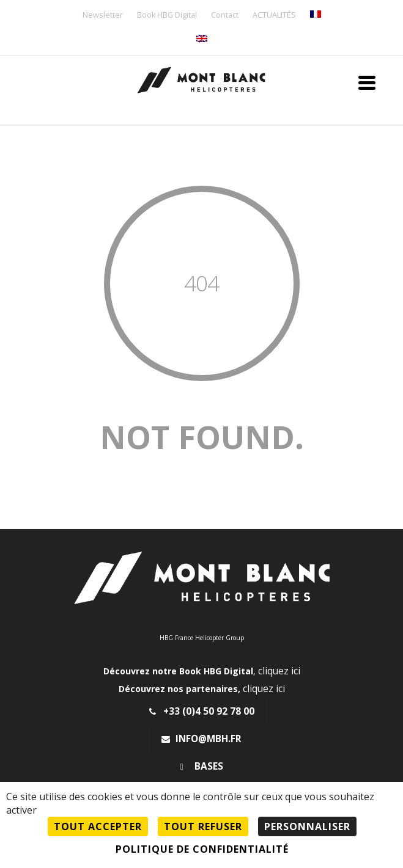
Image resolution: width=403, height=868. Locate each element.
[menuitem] (316, 15)
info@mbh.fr (201, 739)
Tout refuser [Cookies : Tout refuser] (203, 826)
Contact (225, 16)
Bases (202, 766)
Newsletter (103, 16)
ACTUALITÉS (274, 16)
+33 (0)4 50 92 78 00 (202, 711)
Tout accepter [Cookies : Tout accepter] (98, 826)
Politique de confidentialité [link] (202, 849)
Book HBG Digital (167, 16)
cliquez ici (279, 671)
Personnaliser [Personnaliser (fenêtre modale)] (307, 826)
